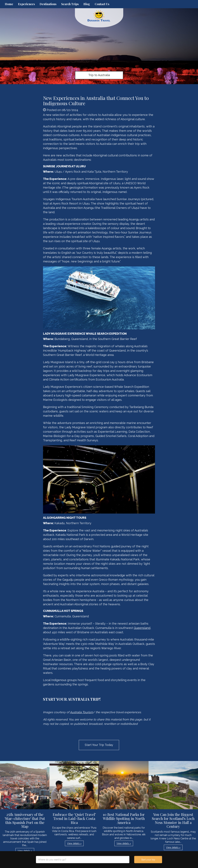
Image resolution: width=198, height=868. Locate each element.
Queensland (142, 628)
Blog (87, 4)
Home (9, 4)
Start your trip (148, 860)
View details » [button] (25, 851)
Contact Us (102, 4)
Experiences (26, 4)
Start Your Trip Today (99, 745)
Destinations (48, 4)
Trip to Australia (99, 75)
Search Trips (70, 4)
